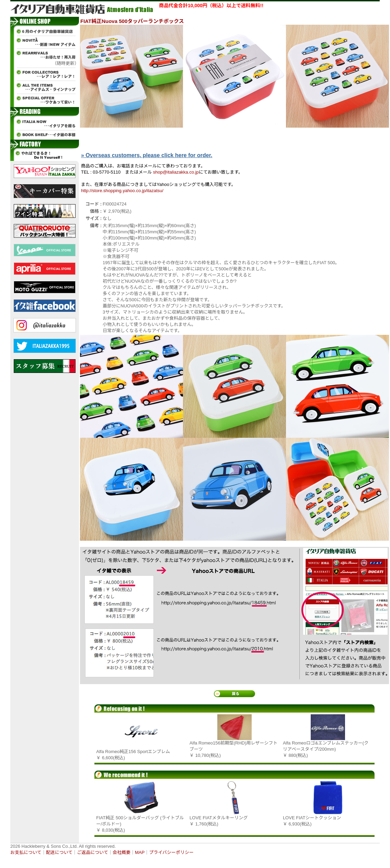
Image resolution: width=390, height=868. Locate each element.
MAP (140, 852)
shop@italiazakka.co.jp (176, 172)
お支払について (26, 852)
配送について (59, 852)
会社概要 (122, 852)
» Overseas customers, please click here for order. (147, 155)
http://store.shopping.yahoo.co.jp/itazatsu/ (122, 191)
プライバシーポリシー (171, 852)
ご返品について (93, 852)
